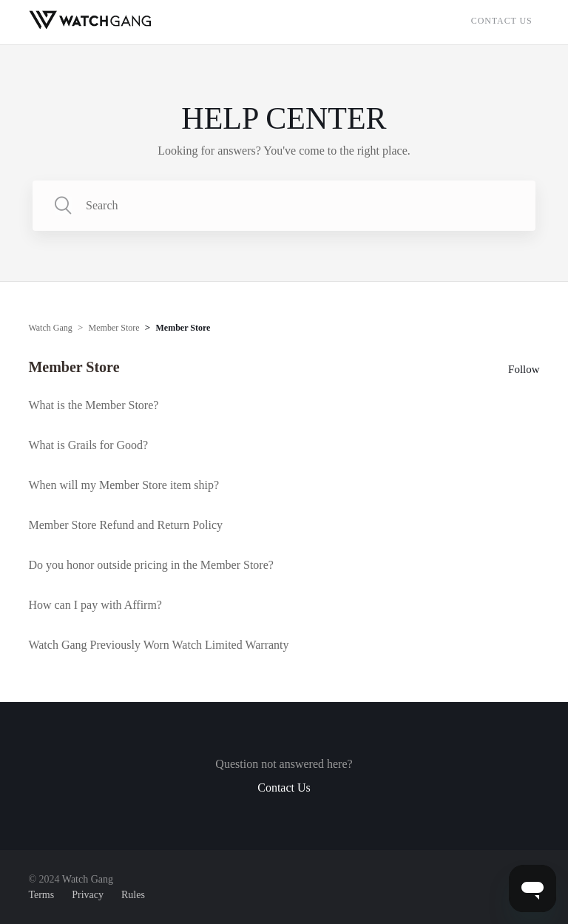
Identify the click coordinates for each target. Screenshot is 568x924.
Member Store (114, 328)
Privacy (88, 895)
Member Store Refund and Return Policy (125, 525)
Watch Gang (50, 328)
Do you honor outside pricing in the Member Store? (151, 565)
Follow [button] (524, 369)
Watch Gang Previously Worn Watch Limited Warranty (158, 645)
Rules (133, 895)
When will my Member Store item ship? (124, 485)
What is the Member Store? (93, 405)
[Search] (284, 206)
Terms (41, 895)
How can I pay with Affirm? (95, 605)
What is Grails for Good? (88, 445)
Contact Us (502, 21)
